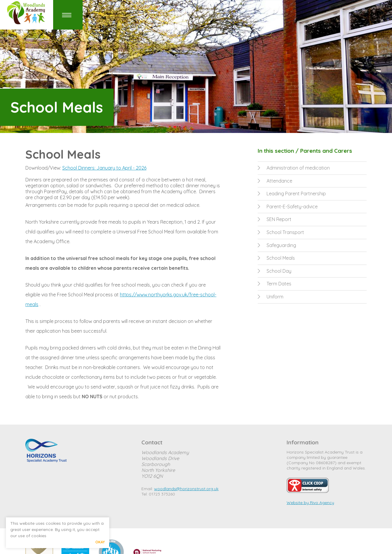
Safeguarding (277, 245)
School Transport (281, 232)
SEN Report (275, 219)
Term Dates (275, 284)
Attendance (275, 181)
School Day (275, 271)
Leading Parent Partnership (292, 194)
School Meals (276, 258)
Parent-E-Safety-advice (288, 207)
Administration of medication (294, 168)
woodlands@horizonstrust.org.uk (186, 489)
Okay (100, 542)
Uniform (271, 297)
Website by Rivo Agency (310, 503)
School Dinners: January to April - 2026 (104, 168)
